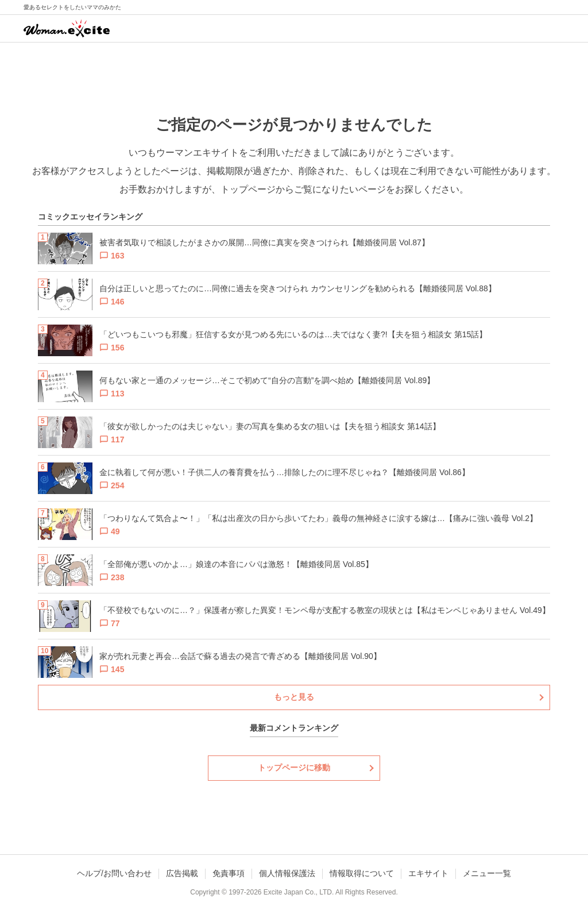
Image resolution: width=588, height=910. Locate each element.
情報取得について (362, 873)
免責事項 (229, 873)
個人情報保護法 (287, 873)
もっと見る (294, 697)
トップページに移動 (294, 768)
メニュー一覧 (487, 873)
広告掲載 (182, 873)
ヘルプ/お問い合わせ (114, 873)
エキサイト (428, 873)
